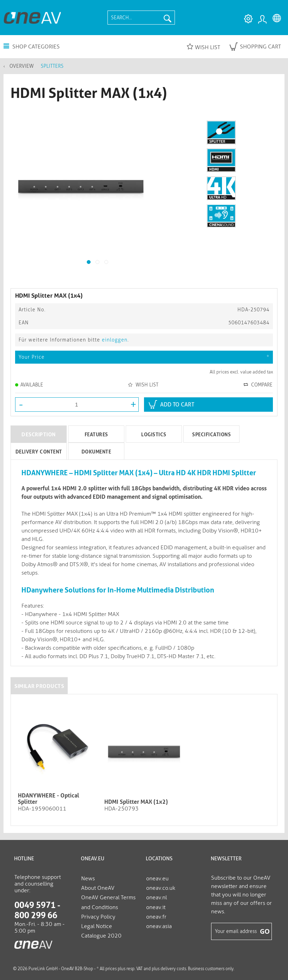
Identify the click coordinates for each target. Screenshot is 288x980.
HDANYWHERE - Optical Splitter (48, 799)
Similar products (39, 686)
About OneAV (98, 888)
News (88, 878)
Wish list (204, 47)
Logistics (154, 435)
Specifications (211, 435)
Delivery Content (39, 452)
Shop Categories (32, 47)
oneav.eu (157, 878)
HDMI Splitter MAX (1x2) (136, 802)
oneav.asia (159, 926)
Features (96, 435)
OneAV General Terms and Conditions (108, 902)
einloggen (115, 340)
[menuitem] (141, 18)
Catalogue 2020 (101, 936)
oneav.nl (156, 897)
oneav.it (156, 907)
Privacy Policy (98, 917)
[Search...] (141, 18)
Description (39, 435)
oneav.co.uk (161, 888)
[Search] (168, 18)
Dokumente (96, 452)
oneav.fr (156, 917)
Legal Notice (97, 926)
